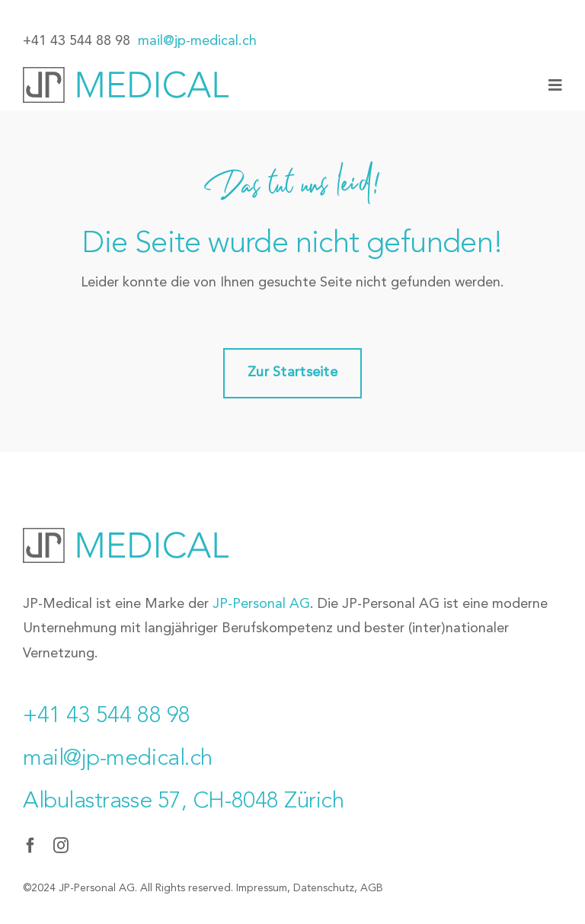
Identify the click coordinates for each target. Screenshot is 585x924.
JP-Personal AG (261, 604)
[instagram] (61, 846)
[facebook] (30, 846)
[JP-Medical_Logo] (126, 74)
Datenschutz (324, 888)
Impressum (262, 888)
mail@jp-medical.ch (197, 41)
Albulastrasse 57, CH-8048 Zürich (184, 801)
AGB (372, 888)
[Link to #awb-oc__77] (555, 85)
